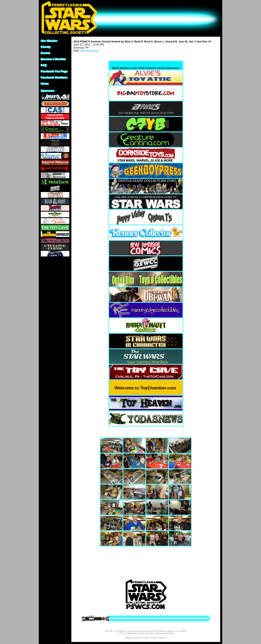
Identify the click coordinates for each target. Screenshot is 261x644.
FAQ (44, 65)
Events (45, 53)
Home (45, 84)
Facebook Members (54, 77)
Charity (46, 47)
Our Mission (49, 41)
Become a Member (53, 59)
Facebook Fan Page (54, 71)
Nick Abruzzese (90, 51)
